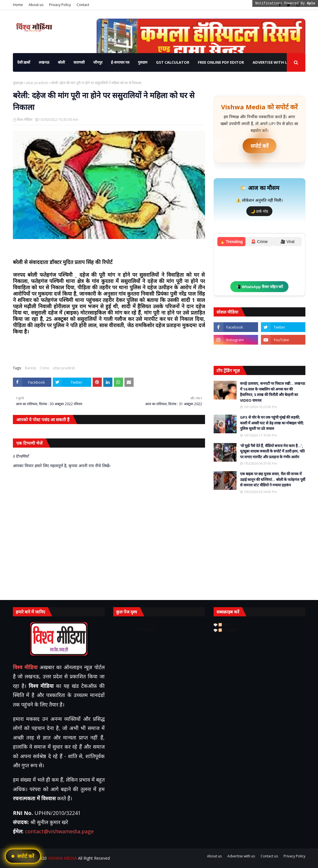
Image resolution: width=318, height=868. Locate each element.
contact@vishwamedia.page (59, 831)
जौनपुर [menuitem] (98, 62)
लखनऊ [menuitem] (44, 62)
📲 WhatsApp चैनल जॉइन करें (260, 287)
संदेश (225, 625)
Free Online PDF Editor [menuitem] (221, 62)
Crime (44, 368)
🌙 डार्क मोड (259, 211)
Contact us (269, 856)
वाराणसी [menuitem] (79, 62)
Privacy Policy (60, 5)
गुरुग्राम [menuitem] (143, 62)
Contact (83, 5)
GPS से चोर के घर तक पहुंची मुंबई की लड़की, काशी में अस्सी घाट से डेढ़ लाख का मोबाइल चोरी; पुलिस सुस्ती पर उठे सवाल (272, 423)
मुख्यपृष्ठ (18, 83)
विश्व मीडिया (25, 120)
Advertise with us (241, 856)
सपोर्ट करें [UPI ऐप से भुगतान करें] (260, 146)
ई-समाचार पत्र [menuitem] (120, 62)
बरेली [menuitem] (61, 62)
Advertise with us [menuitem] (271, 62)
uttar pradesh (37, 83)
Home (18, 5)
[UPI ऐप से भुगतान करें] (23, 856)
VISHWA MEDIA (62, 858)
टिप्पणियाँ (228, 630)
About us (36, 5)
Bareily (31, 368)
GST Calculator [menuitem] (173, 62)
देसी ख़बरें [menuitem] (24, 62)
